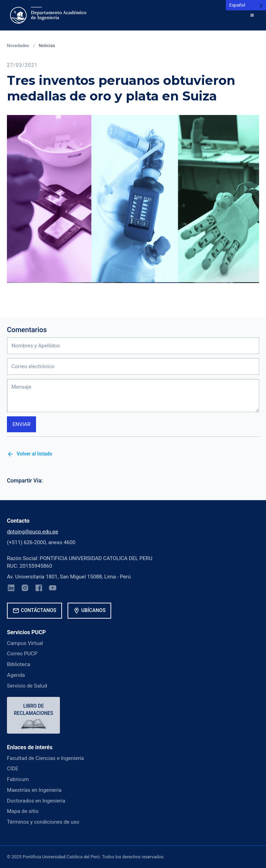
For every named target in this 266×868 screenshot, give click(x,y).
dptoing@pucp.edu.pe (33, 532)
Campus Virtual (25, 643)
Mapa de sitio (23, 811)
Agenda (16, 675)
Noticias (47, 46)
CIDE (13, 769)
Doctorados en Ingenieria (36, 801)
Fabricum (18, 779)
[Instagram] (25, 589)
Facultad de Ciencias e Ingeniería (45, 758)
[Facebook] (39, 589)
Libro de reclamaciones (33, 710)
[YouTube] (53, 589)
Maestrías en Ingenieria (34, 790)
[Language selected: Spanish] (246, 5)
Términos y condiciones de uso (43, 822)
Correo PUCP (22, 654)
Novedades (18, 46)
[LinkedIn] (11, 589)
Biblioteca (19, 664)
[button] (252, 15)
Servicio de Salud (27, 686)
